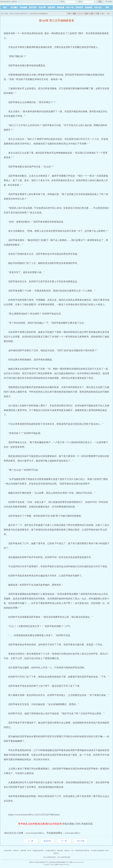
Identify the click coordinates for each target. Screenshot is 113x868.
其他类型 (89, 7)
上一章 (30, 841)
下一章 (64, 841)
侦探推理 (51, 7)
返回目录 (47, 841)
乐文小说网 (4, 14)
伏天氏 (29, 851)
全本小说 (98, 7)
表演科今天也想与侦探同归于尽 (19, 14)
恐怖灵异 (79, 7)
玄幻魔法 (14, 7)
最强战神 (60, 851)
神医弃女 (16, 851)
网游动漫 (61, 7)
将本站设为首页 (5, 2)
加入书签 (81, 841)
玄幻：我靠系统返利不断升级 (80, 851)
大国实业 (56, 853)
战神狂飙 (23, 851)
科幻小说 (70, 7)
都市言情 (33, 7)
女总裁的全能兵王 (51, 851)
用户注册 (109, 2)
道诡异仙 (67, 851)
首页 (5, 7)
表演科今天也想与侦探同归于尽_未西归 (41, 862)
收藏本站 (14, 2)
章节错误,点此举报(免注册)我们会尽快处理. (40, 824)
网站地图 (67, 857)
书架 (107, 7)
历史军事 (42, 7)
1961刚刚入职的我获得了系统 (99, 851)
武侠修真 (23, 7)
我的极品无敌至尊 (38, 851)
